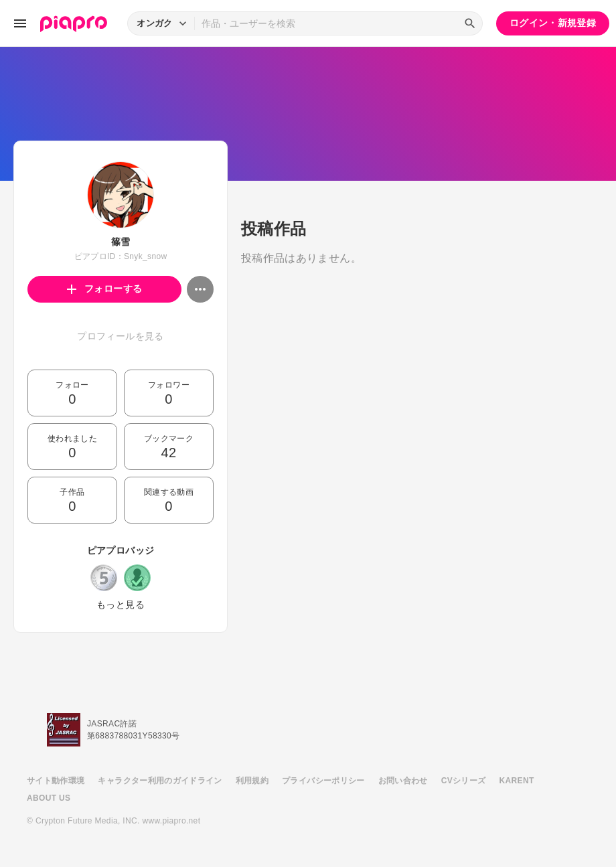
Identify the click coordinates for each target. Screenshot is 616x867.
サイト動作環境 (56, 781)
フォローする (105, 289)
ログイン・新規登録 (553, 23)
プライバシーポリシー (323, 781)
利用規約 (252, 781)
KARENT (517, 781)
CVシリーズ (464, 781)
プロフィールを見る (120, 336)
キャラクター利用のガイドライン (160, 781)
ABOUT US (49, 798)
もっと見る (121, 605)
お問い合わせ (403, 781)
